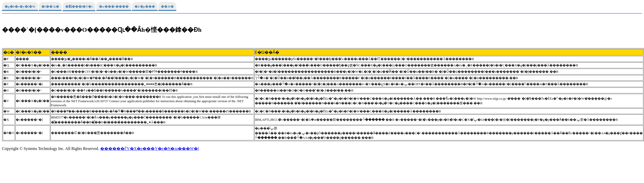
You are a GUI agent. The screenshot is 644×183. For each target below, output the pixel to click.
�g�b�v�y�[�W (20, 6)
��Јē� (167, 6)
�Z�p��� (145, 6)
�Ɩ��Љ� (50, 6)
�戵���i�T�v (79, 6)
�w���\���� (114, 6)
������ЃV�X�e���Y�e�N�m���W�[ (150, 149)
